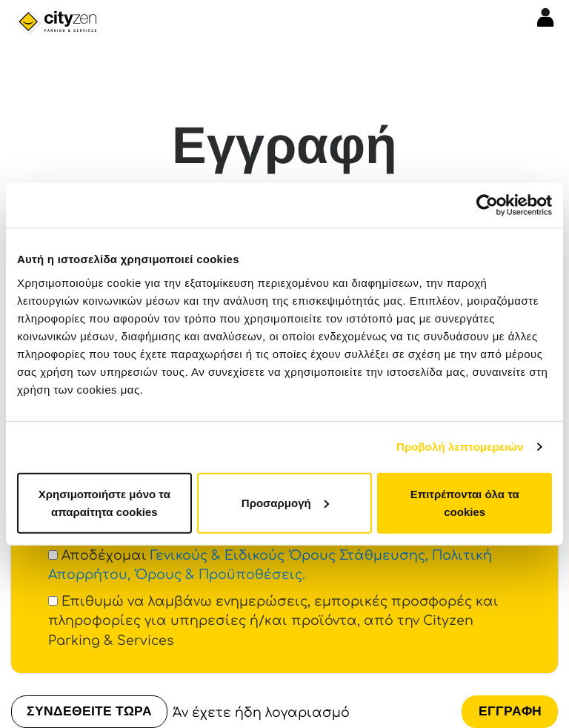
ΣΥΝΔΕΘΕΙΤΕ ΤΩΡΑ (89, 711)
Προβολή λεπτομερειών (460, 447)
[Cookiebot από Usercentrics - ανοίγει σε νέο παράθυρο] (487, 205)
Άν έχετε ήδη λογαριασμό (261, 713)
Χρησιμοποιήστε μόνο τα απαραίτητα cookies (104, 502)
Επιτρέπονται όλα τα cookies (465, 502)
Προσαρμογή (285, 502)
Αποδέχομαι (270, 565)
